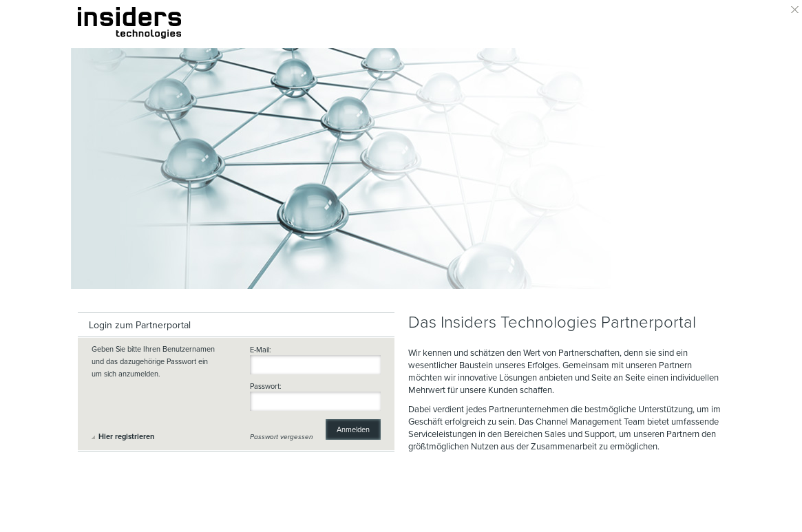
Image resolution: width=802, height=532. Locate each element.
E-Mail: (261, 350)
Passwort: (266, 387)
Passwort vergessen (282, 437)
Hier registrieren (126, 437)
